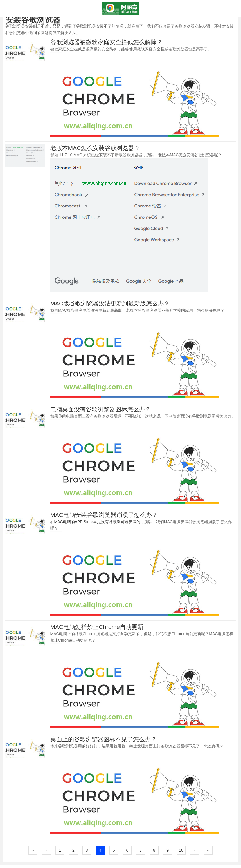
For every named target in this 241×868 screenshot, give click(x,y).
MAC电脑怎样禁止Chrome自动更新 (97, 627)
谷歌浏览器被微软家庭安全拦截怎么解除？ (106, 42)
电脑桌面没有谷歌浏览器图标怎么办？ (101, 409)
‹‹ (33, 850)
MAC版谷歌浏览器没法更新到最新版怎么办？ (110, 303)
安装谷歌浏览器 (33, 20)
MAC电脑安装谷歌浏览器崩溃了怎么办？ (104, 515)
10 (181, 850)
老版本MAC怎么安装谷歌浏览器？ (95, 148)
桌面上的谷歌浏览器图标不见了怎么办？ (103, 739)
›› (208, 850)
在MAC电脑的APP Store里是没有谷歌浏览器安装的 (95, 522)
